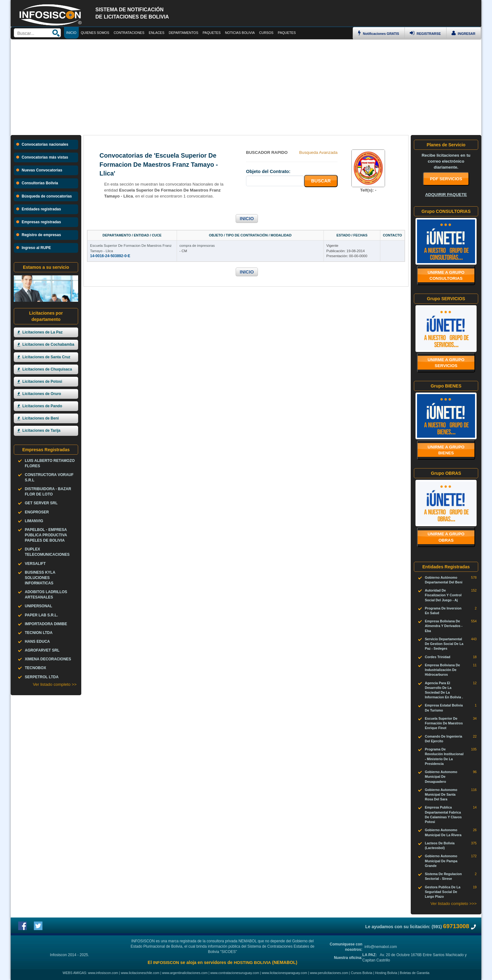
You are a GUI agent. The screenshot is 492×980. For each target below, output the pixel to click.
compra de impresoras (197, 246)
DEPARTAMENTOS (184, 33)
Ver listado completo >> (55, 684)
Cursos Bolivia (361, 973)
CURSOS (266, 33)
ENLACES (157, 33)
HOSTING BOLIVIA (252, 963)
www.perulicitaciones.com (329, 973)
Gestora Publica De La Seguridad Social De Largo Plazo (443, 892)
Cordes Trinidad (438, 657)
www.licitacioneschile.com (140, 973)
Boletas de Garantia (414, 973)
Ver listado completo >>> (454, 904)
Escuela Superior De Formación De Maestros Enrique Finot (444, 723)
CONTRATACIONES (129, 33)
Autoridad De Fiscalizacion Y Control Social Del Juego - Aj (443, 595)
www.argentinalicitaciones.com (185, 973)
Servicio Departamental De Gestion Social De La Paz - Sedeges (444, 644)
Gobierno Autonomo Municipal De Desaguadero (441, 777)
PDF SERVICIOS (446, 179)
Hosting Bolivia (386, 973)
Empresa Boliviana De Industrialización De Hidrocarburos (442, 670)
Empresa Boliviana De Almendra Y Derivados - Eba (444, 626)
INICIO (247, 219)
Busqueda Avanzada (318, 152)
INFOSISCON (166, 963)
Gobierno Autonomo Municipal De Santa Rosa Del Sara (441, 794)
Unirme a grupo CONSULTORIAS (446, 275)
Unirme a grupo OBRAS (446, 537)
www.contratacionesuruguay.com (235, 973)
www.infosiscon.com (103, 973)
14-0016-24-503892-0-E (110, 256)
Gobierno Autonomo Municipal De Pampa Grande (441, 861)
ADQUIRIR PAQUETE (446, 195)
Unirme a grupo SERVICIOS (446, 363)
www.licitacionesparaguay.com (285, 973)
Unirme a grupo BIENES (446, 450)
